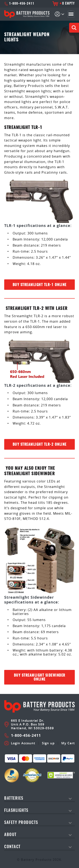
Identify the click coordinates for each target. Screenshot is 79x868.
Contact (12, 847)
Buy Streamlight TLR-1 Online (40, 285)
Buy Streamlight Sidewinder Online (40, 677)
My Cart (68, 743)
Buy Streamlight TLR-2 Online (40, 445)
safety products (21, 823)
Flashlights (16, 811)
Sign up (48, 743)
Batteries (14, 799)
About (10, 835)
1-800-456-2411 (19, 4)
